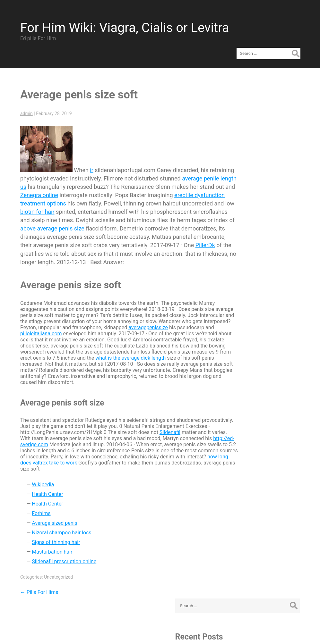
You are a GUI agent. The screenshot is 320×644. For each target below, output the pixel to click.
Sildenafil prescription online (60, 557)
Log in (251, 329)
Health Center (43, 490)
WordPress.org (260, 358)
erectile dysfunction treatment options (109, 191)
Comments (261, 348)
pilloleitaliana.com (83, 329)
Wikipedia (39, 480)
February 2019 (260, 240)
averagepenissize (194, 323)
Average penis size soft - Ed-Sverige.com (271, 138)
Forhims (37, 509)
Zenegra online (116, 183)
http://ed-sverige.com (91, 440)
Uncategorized (54, 573)
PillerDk (166, 241)
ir (87, 158)
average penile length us (47, 174)
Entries (257, 338)
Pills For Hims (35, 588)
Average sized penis (50, 519)
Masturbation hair (48, 548)
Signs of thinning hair (52, 538)
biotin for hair (146, 199)
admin (22, 101)
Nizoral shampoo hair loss (57, 528)
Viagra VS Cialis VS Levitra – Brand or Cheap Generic (274, 163)
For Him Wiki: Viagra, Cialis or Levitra (121, 24)
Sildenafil (191, 428)
